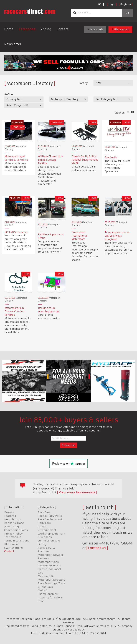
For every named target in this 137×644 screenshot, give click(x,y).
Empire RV (111, 157)
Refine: (9, 95)
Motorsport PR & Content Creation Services (14, 311)
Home (9, 29)
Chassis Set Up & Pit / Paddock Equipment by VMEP (85, 160)
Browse (9, 512)
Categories (27, 29)
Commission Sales (16, 530)
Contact (63, 29)
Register (126, 4)
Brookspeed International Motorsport (80, 236)
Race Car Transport (50, 519)
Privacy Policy (13, 534)
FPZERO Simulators (16, 232)
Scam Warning (13, 548)
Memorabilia (46, 576)
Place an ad (120, 29)
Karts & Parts (46, 548)
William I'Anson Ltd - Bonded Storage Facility (51, 160)
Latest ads (95, 29)
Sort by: (83, 83)
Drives (42, 527)
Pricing (46, 29)
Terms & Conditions (17, 541)
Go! (127, 13)
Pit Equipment (47, 530)
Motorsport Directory (51, 580)
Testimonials (13, 537)
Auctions (44, 551)
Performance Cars (49, 566)
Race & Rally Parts (50, 516)
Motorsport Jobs (48, 562)
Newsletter (13, 44)
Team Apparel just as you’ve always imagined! (117, 236)
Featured (10, 516)
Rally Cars (44, 523)
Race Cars (44, 512)
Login (112, 4)
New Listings (13, 519)
